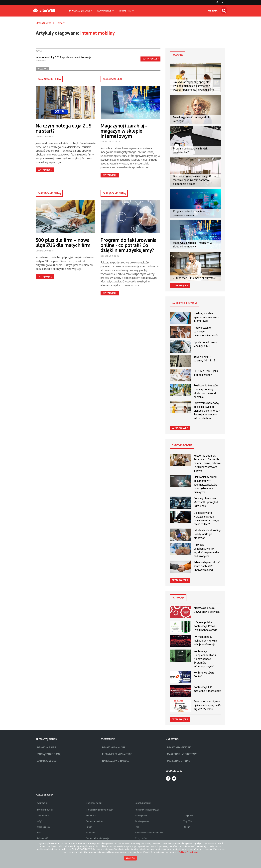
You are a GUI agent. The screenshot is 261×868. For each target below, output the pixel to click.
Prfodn (89, 827)
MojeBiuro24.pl (45, 810)
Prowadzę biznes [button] (81, 11)
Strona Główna (43, 23)
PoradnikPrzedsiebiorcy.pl (100, 810)
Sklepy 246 (188, 816)
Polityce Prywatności (188, 852)
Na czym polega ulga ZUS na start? (64, 128)
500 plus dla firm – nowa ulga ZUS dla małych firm (63, 243)
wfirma (213, 11)
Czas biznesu (44, 827)
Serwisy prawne (142, 821)
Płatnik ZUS (91, 816)
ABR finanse (43, 816)
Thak (137, 827)
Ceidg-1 (187, 827)
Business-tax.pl (94, 803)
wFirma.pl (42, 803)
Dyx (39, 833)
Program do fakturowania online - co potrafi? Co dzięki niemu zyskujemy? (129, 245)
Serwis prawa (141, 816)
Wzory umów (141, 838)
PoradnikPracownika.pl (147, 810)
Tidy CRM (188, 821)
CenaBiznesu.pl (143, 803)
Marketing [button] (126, 11)
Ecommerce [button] (106, 11)
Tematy (61, 23)
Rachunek (91, 833)
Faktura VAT (43, 838)
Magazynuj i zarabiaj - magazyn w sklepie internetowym (124, 131)
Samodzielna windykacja (98, 838)
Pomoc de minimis (95, 821)
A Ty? (40, 821)
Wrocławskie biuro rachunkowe (149, 833)
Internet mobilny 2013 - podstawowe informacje (64, 57)
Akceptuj (131, 858)
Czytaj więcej (150, 59)
